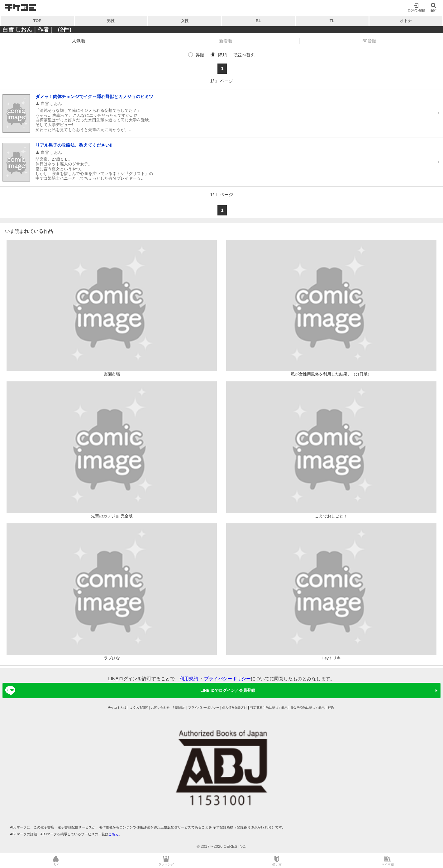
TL (332, 21)
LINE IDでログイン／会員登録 (129, 691)
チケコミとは (117, 708)
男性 (111, 21)
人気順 (79, 41)
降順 (222, 55)
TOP (37, 21)
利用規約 (189, 679)
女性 (185, 21)
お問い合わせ (160, 708)
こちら (114, 834)
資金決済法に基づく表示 (307, 708)
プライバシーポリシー (227, 679)
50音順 (369, 41)
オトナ (406, 21)
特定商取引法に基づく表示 (269, 708)
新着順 (226, 41)
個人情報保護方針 (235, 708)
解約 (331, 708)
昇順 (200, 55)
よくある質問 (139, 708)
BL (258, 21)
